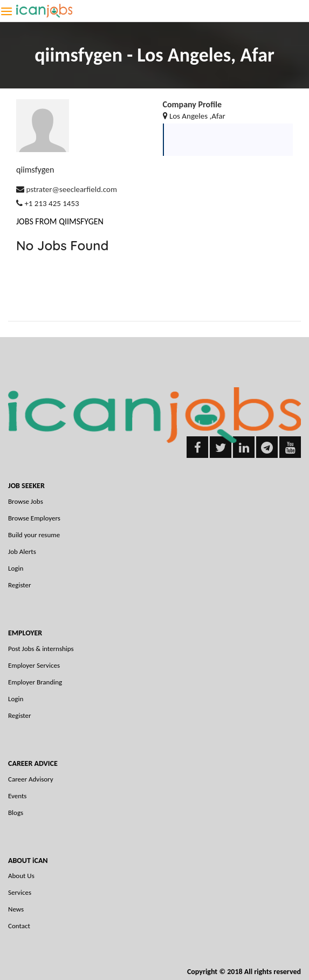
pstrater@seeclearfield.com (71, 189)
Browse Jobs (26, 501)
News (16, 909)
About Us (21, 876)
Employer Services (34, 665)
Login (16, 568)
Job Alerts (22, 551)
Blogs (16, 813)
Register (20, 585)
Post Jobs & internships (41, 649)
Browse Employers (34, 518)
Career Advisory (31, 779)
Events (17, 796)
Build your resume (34, 535)
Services (20, 892)
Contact (19, 926)
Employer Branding (35, 682)
